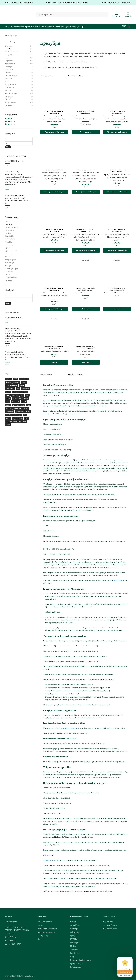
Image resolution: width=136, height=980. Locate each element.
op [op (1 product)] (18, 404)
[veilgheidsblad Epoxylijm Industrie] (86, 270)
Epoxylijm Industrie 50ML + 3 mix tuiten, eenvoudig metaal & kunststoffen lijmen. (117, 176)
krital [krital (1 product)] (7, 394)
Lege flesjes (9, 68)
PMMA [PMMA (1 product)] (26, 407)
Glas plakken (9, 53)
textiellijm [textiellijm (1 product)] (19, 417)
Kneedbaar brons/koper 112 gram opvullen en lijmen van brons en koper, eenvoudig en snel (54, 174)
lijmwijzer (94, 66)
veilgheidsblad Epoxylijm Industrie (86, 291)
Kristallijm (8, 65)
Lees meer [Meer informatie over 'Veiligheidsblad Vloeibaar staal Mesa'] (117, 308)
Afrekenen (128, 16)
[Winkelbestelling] (53, 74)
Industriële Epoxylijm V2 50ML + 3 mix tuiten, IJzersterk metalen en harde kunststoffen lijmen (86, 236)
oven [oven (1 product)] (23, 404)
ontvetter (96, 686)
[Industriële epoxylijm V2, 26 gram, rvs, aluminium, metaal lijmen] (54, 211)
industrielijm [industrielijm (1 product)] (26, 387)
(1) (10, 120)
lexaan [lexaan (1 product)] (15, 397)
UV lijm (8, 98)
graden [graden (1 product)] (22, 384)
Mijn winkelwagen (110, 924)
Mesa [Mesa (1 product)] (7, 400)
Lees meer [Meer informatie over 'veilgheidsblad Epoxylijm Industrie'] (86, 308)
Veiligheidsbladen (86, 289)
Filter (8, 146)
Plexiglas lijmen (10, 83)
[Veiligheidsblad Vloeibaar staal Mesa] (117, 270)
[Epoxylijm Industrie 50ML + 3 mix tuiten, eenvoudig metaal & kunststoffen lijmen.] (117, 151)
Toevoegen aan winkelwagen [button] (54, 131)
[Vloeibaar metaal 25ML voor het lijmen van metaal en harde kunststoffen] (117, 211)
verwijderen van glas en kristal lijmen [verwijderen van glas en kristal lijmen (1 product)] (16, 420)
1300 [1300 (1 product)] (15, 378)
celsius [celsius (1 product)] (26, 378)
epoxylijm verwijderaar (70, 727)
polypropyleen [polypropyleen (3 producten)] (20, 410)
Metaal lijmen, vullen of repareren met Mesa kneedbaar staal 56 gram (86, 116)
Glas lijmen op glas (11, 50)
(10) (10, 117)
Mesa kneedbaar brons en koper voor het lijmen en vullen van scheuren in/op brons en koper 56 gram (117, 117)
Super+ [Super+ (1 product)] (8, 417)
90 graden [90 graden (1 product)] (9, 378)
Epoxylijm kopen (77, 962)
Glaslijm (8, 56)
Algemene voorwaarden (46, 931)
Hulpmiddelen (10, 59)
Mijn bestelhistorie (110, 927)
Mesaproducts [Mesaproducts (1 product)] (15, 400)
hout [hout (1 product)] (18, 387)
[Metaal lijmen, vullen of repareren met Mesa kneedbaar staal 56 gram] (86, 93)
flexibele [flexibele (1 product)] (8, 381)
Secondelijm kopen (11, 92)
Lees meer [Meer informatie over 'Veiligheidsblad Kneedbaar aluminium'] (54, 361)
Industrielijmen (10, 62)
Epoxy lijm (59, 110)
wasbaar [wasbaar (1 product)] (8, 423)
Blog (72, 955)
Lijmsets (8, 71)
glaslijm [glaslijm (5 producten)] (24, 381)
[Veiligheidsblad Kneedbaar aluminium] (54, 328)
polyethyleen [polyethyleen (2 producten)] (9, 410)
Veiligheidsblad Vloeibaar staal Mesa (117, 291)
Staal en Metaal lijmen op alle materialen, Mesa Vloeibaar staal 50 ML (54, 294)
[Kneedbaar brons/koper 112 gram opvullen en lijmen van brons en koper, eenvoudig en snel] (54, 151)
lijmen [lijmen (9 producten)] (26, 397)
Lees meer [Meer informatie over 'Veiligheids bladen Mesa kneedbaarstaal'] (86, 361)
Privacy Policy (43, 934)
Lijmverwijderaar (11, 74)
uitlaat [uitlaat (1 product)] (27, 417)
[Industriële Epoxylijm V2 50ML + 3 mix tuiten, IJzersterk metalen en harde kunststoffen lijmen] (86, 211)
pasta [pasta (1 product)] (28, 404)
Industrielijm (75, 931)
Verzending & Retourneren (47, 927)
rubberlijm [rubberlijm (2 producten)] (9, 414)
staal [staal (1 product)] (25, 414)
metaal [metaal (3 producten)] (24, 400)
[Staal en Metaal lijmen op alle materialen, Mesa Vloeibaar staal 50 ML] (54, 270)
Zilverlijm (8, 104)
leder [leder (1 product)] (22, 394)
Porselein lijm (9, 86)
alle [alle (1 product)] (21, 378)
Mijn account (116, 16)
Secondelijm (75, 924)
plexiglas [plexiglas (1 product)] (8, 407)
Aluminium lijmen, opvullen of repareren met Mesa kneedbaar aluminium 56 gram (54, 117)
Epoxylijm (49, 110)
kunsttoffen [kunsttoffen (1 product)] (15, 394)
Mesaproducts (48, 859)
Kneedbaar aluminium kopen (81, 959)
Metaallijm (54, 112)
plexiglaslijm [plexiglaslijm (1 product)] (17, 407)
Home (7, 34)
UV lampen (9, 95)
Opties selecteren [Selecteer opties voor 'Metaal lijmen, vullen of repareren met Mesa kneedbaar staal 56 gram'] (86, 131)
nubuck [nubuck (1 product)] (8, 404)
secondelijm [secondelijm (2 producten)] (18, 414)
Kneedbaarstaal (76, 966)
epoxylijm (82, 467)
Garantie (41, 938)
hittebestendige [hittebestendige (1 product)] (10, 387)
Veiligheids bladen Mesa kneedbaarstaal (86, 352)
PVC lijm (8, 89)
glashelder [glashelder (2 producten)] (16, 381)
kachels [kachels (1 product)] (8, 391)
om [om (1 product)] (14, 404)
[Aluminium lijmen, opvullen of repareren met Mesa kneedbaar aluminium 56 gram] (54, 93)
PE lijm (7, 80)
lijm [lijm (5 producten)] (20, 397)
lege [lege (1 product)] (27, 394)
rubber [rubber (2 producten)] (28, 410)
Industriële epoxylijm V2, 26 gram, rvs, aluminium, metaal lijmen (54, 234)
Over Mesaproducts (45, 920)
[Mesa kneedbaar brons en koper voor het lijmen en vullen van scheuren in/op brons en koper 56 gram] (117, 93)
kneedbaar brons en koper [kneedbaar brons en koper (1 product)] (20, 391)
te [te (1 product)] (13, 417)
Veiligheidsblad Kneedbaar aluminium (54, 350)
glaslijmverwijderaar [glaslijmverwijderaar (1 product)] (11, 384)
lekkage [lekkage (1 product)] (8, 397)
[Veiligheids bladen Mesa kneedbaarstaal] (86, 328)
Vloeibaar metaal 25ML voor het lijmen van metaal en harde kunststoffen (117, 236)
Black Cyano (118, 579)
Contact (40, 924)
